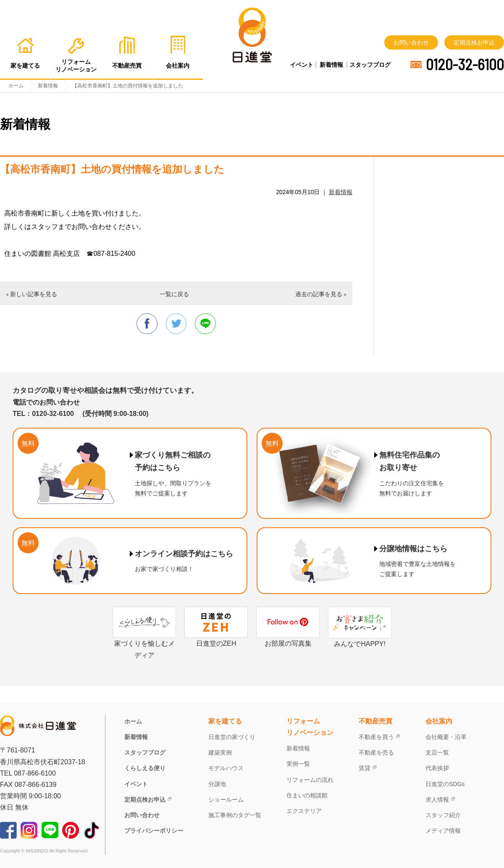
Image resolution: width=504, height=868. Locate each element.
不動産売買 (375, 722)
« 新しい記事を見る (31, 294)
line (206, 324)
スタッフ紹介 (443, 815)
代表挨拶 (437, 768)
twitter (176, 324)
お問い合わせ (411, 42)
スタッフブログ (370, 65)
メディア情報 (443, 831)
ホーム (133, 722)
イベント (302, 65)
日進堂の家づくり (232, 737)
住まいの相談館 (307, 796)
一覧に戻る (174, 294)
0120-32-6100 (465, 64)
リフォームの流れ (310, 780)
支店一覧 (437, 753)
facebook (147, 324)
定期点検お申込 (474, 42)
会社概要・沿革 (446, 737)
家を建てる (225, 722)
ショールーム (226, 800)
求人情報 (437, 800)
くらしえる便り (145, 768)
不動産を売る (376, 753)
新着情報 (331, 65)
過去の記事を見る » (321, 294)
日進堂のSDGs (445, 784)
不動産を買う (376, 737)
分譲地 (217, 784)
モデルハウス (226, 768)
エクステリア (304, 811)
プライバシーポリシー (154, 831)
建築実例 (220, 753)
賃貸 (365, 768)
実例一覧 (298, 764)
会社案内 (439, 722)
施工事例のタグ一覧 (235, 815)
